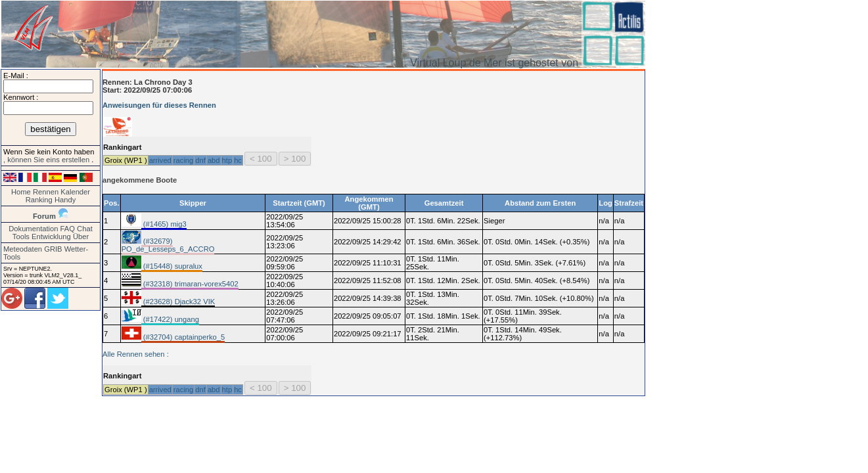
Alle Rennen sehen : (136, 354)
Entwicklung (51, 236)
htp (227, 160)
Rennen (46, 192)
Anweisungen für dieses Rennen (159, 105)
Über (81, 236)
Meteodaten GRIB (33, 249)
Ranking (39, 200)
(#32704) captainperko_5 (183, 337)
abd (214, 160)
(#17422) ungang (170, 319)
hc (238, 160)
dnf (200, 160)
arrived (160, 160)
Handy (65, 200)
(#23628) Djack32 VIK (178, 302)
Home (21, 192)
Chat (85, 229)
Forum (44, 216)
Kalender (75, 192)
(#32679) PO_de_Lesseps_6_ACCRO (168, 245)
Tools (21, 236)
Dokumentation (33, 229)
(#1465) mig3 (164, 224)
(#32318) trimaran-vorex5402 (190, 284)
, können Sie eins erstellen (47, 160)
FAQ (68, 229)
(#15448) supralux (172, 266)
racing (183, 160)
